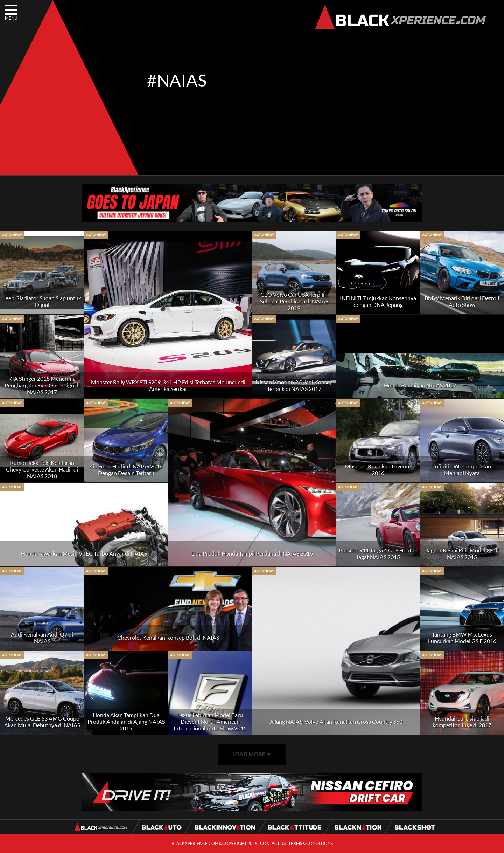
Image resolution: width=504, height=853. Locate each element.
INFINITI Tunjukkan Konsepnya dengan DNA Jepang (378, 301)
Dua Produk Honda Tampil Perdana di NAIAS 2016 (252, 553)
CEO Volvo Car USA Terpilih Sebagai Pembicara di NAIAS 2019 (294, 301)
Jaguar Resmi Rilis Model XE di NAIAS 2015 (462, 553)
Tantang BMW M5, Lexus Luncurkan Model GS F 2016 (462, 638)
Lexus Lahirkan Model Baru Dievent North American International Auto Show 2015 (210, 721)
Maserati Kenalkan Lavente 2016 (378, 469)
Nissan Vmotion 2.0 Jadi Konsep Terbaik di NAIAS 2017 (294, 385)
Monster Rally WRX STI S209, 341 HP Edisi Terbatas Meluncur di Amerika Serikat (168, 385)
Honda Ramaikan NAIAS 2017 (420, 385)
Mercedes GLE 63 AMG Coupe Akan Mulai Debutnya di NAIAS (42, 722)
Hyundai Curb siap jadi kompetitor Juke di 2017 (462, 722)
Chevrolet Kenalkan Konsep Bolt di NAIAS (168, 637)
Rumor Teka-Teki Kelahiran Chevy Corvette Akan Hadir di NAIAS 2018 (42, 469)
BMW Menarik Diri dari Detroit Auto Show (462, 301)
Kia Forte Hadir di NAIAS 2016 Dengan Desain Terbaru (126, 469)
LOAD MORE (252, 754)
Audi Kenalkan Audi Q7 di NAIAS (42, 638)
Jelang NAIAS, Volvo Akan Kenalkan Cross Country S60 (336, 721)
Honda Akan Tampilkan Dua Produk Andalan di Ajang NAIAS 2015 (126, 721)
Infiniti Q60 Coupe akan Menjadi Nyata (462, 469)
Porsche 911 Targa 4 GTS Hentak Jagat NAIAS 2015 (378, 553)
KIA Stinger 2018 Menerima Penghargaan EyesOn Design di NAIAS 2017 (42, 385)
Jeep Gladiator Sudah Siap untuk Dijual (42, 301)
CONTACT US (273, 843)
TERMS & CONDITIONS (311, 843)
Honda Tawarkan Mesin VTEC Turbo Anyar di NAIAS (84, 553)
